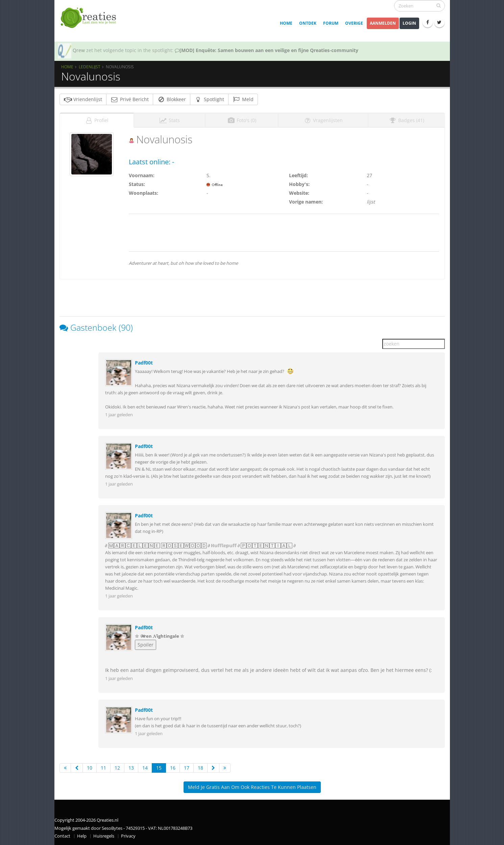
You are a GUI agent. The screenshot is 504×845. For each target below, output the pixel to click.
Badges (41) (406, 120)
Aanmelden (383, 23)
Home (286, 23)
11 (103, 768)
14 (145, 768)
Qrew (79, 50)
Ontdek (308, 23)
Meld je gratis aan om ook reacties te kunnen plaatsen (252, 787)
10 (90, 768)
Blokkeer (172, 99)
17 (187, 768)
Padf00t (144, 363)
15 (159, 768)
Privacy (128, 836)
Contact (62, 836)
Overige (354, 23)
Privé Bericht (130, 99)
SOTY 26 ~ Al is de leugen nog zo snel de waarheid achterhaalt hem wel (258, 50)
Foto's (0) (242, 120)
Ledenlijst (90, 67)
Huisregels (104, 836)
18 (200, 768)
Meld (243, 99)
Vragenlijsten (323, 120)
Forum (331, 23)
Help (82, 836)
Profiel (97, 120)
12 (117, 768)
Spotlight (209, 99)
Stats (170, 120)
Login (409, 23)
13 (131, 768)
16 (173, 768)
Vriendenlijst (83, 99)
